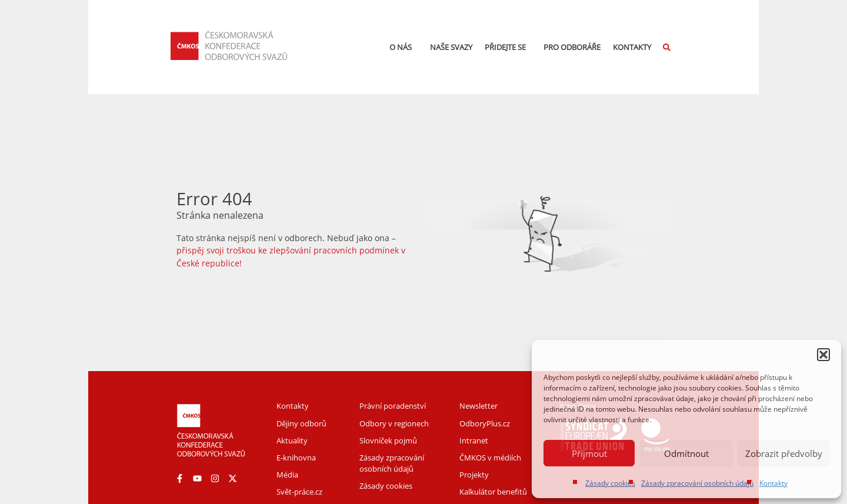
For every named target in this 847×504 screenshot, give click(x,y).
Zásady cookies (610, 483)
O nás (404, 47)
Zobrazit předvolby (784, 453)
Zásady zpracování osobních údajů (697, 483)
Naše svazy (451, 47)
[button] (823, 355)
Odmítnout (686, 453)
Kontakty (773, 483)
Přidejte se (508, 47)
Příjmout (589, 453)
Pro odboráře (572, 47)
